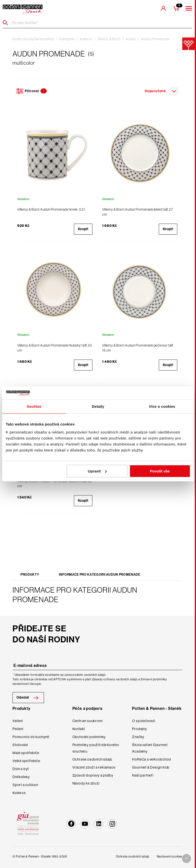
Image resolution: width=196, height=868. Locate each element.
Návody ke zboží (86, 783)
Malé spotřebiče (26, 753)
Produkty (30, 575)
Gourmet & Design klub (151, 767)
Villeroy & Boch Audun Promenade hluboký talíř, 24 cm (55, 348)
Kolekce (86, 39)
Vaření (18, 721)
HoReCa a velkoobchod (151, 759)
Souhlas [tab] (34, 406)
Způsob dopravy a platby (93, 775)
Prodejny (139, 729)
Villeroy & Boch (109, 39)
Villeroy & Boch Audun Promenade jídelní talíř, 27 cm (137, 212)
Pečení (18, 729)
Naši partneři (143, 775)
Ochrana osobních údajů (92, 759)
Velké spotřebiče (26, 761)
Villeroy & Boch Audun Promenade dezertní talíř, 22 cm (55, 483)
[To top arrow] (187, 859)
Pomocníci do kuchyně (31, 737)
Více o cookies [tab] (162, 406)
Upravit (97, 471)
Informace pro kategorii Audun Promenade (99, 575)
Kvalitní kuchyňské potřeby (33, 39)
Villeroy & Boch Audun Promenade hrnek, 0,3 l (51, 209)
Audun (131, 39)
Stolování (20, 745)
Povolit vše (160, 471)
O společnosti (144, 721)
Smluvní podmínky (154, 679)
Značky (138, 737)
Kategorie (67, 39)
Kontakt (79, 729)
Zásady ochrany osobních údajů (115, 679)
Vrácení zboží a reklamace (94, 767)
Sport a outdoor (26, 785)
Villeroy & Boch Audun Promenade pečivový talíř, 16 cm (138, 348)
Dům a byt (21, 769)
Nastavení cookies (170, 857)
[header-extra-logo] (23, 9)
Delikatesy (21, 777)
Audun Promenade (155, 39)
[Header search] (7, 23)
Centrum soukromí (88, 721)
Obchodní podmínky (89, 737)
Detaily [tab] (98, 406)
